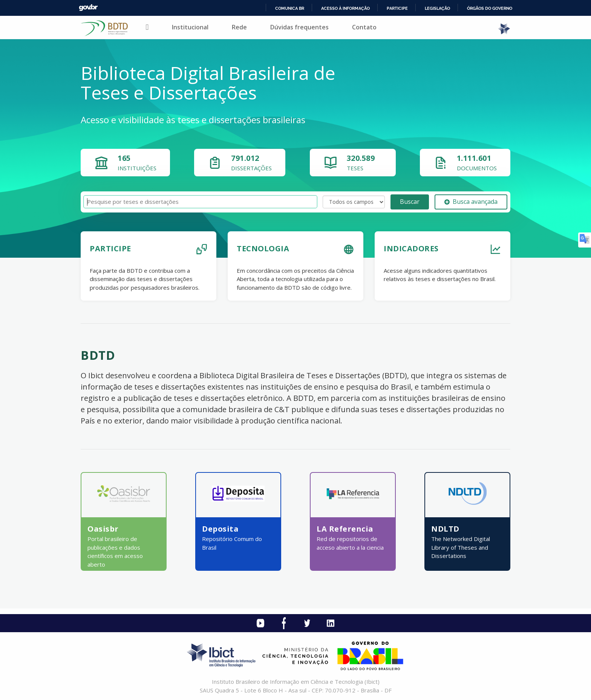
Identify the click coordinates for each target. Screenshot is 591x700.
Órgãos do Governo (490, 8)
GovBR (88, 8)
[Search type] (354, 202)
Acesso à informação (345, 8)
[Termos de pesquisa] (200, 202)
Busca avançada (471, 202)
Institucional (190, 27)
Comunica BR (290, 8)
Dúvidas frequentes (299, 27)
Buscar (410, 202)
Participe (397, 8)
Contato (364, 27)
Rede (239, 27)
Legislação (437, 8)
